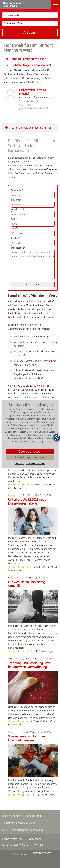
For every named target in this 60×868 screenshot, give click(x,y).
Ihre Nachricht (19, 248)
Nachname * (18, 200)
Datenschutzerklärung (15, 844)
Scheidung (39, 386)
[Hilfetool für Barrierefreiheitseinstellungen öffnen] (57, 437)
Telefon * (16, 228)
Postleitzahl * (18, 209)
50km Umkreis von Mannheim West (29, 127)
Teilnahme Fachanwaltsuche (19, 823)
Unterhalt (47, 361)
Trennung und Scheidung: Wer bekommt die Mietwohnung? (29, 665)
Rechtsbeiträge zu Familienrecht (31, 65)
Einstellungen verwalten (30, 457)
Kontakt (38, 844)
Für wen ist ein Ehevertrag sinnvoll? (27, 584)
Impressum (34, 839)
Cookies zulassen (30, 452)
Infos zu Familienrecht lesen (28, 59)
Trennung (53, 342)
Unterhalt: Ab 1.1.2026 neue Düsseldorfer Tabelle (27, 501)
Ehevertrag (20, 386)
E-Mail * (16, 238)
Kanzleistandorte (12, 816)
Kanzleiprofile (34, 816)
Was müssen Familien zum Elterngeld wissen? (27, 738)
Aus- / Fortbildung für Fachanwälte (23, 830)
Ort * (14, 219)
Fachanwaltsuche (12, 839)
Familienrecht (15, 317)
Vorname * (17, 190)
